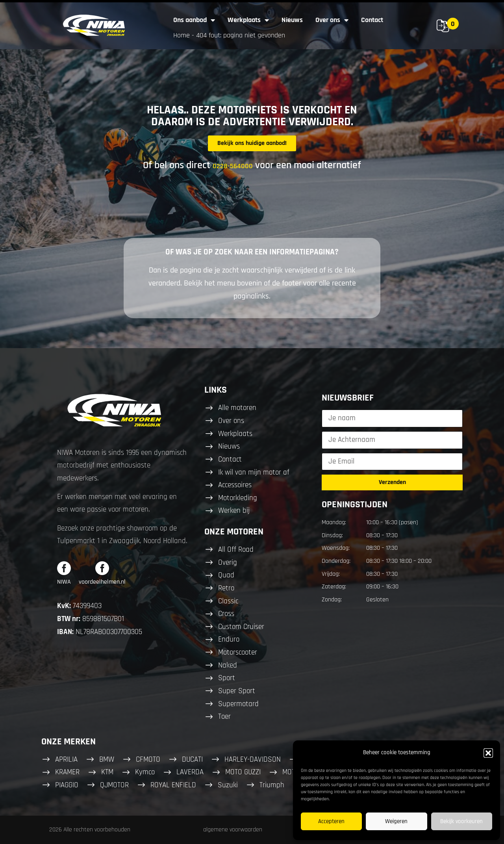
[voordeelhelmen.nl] (102, 568)
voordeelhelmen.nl (102, 582)
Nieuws (292, 20)
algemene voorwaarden (233, 830)
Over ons (332, 20)
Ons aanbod (194, 20)
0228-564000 (233, 166)
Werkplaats (248, 20)
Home (182, 35)
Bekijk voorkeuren (461, 821)
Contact (372, 20)
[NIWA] (64, 568)
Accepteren (331, 821)
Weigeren (396, 821)
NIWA (64, 582)
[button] (488, 753)
